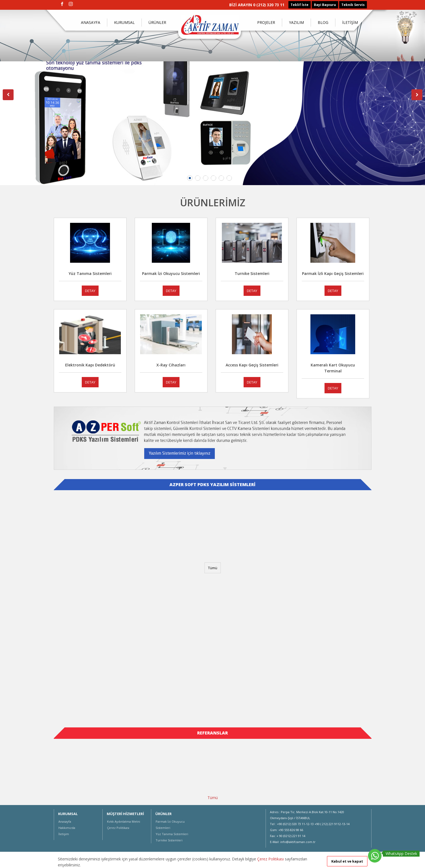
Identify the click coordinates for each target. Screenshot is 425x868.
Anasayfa (65, 821)
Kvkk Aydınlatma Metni (124, 821)
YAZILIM (296, 22)
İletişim (64, 834)
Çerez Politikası (118, 828)
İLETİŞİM (350, 22)
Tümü (213, 568)
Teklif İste (300, 5)
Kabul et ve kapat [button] (347, 861)
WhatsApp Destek (401, 853)
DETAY (90, 291)
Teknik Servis (353, 5)
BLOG (323, 22)
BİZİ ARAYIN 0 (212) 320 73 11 (257, 5)
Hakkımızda (67, 828)
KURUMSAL (124, 22)
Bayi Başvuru (325, 5)
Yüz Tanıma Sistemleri (172, 834)
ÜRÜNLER (157, 22)
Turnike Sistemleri (169, 840)
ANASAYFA (91, 22)
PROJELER (266, 22)
